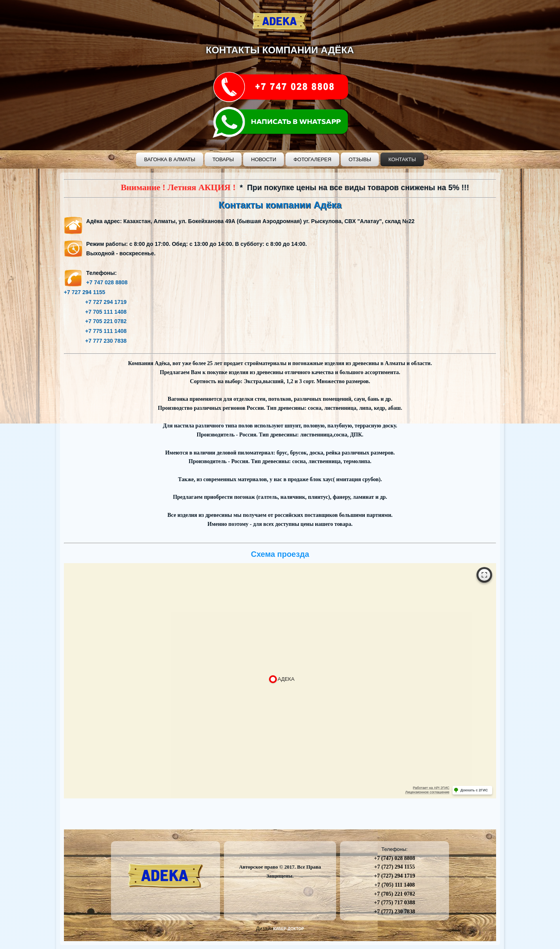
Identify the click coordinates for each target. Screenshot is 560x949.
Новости (264, 159)
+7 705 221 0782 (95, 321)
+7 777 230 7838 (95, 341)
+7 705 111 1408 (95, 312)
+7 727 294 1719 (95, 302)
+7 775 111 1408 (95, 331)
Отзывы (360, 159)
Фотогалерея (312, 159)
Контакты (402, 159)
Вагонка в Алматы (169, 159)
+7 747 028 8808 (107, 282)
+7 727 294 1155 (85, 292)
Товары (223, 159)
